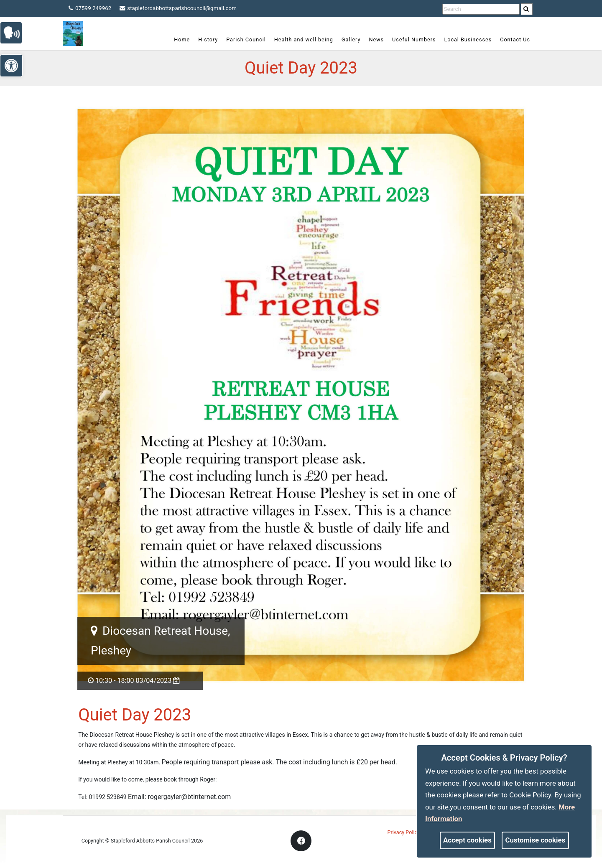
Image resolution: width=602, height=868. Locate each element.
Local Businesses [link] (468, 39)
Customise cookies (536, 840)
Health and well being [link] (304, 39)
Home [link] (182, 39)
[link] (527, 9)
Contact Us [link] (515, 39)
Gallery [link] (351, 39)
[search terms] (481, 9)
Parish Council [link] (246, 39)
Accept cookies (467, 840)
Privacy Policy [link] (404, 832)
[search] (527, 9)
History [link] (208, 39)
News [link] (376, 39)
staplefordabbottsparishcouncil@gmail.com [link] (183, 8)
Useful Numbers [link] (414, 39)
